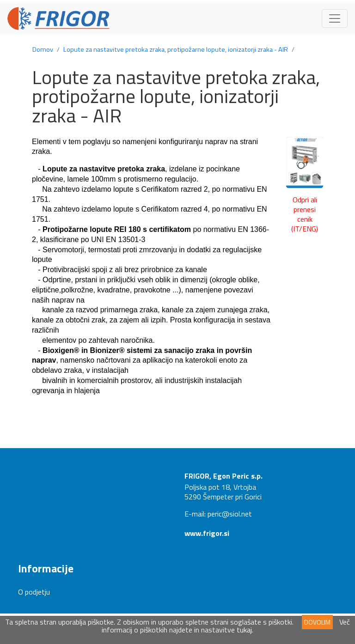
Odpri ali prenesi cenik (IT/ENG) (305, 214)
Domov (43, 49)
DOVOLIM (317, 622)
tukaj (244, 630)
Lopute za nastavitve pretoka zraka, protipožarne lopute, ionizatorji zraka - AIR (176, 49)
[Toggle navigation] (335, 18)
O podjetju (34, 592)
